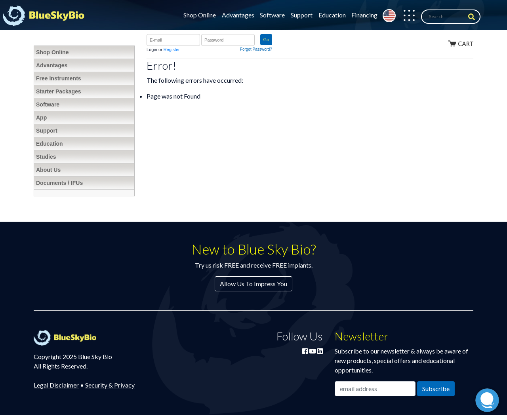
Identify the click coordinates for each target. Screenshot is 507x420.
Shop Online (200, 15)
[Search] (451, 17)
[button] (405, 17)
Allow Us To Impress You (253, 284)
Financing (364, 15)
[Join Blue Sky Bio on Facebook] (306, 351)
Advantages (238, 15)
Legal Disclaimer (56, 385)
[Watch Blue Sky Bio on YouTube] (313, 351)
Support (302, 15)
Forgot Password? (256, 49)
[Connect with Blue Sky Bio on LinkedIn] (320, 351)
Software (272, 15)
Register (172, 49)
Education (332, 15)
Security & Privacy (110, 385)
